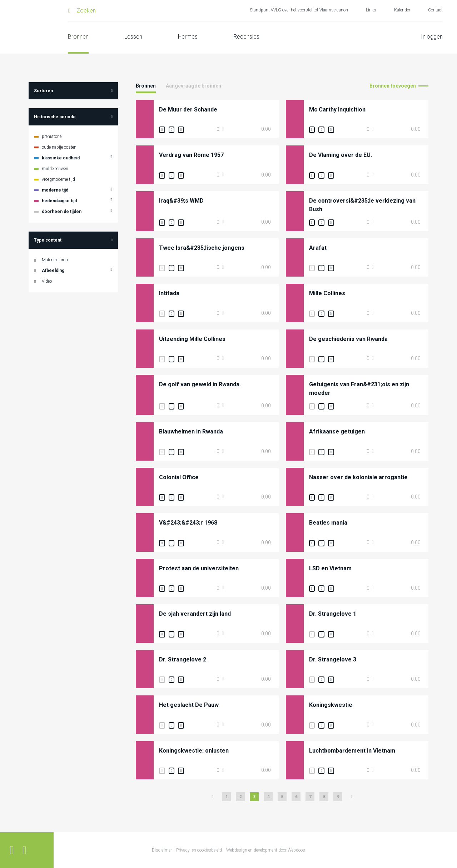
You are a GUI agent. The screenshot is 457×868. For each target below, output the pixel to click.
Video (47, 281)
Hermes (188, 37)
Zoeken (86, 11)
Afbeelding (53, 271)
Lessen (133, 37)
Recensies (246, 37)
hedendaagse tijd (59, 201)
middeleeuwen (55, 169)
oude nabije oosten (59, 147)
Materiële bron (55, 260)
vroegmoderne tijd (58, 179)
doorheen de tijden (62, 212)
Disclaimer (162, 850)
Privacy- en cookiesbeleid (199, 850)
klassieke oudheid (61, 158)
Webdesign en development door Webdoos (266, 850)
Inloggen (432, 37)
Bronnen (78, 37)
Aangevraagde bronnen (193, 86)
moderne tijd (55, 190)
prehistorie (52, 137)
